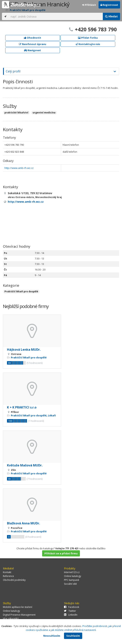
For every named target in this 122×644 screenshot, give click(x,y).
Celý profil (13, 71)
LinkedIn (71, 615)
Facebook (72, 607)
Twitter (70, 611)
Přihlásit (89, 5)
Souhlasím (73, 636)
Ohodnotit (32, 38)
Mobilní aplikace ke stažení (18, 607)
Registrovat (109, 5)
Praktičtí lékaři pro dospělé (21, 291)
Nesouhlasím (52, 636)
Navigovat (32, 50)
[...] (56, 16)
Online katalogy (73, 576)
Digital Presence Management (19, 615)
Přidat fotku (88, 38)
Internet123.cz (72, 572)
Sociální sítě (70, 584)
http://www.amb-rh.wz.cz (19, 168)
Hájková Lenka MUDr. (24, 350)
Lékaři (52, 415)
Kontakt (7, 572)
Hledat (111, 16)
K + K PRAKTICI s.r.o (22, 407)
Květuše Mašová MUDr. (25, 465)
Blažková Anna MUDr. (23, 523)
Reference (8, 576)
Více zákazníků (11, 619)
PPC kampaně (72, 580)
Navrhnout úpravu (32, 44)
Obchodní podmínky (14, 580)
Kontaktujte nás (88, 44)
